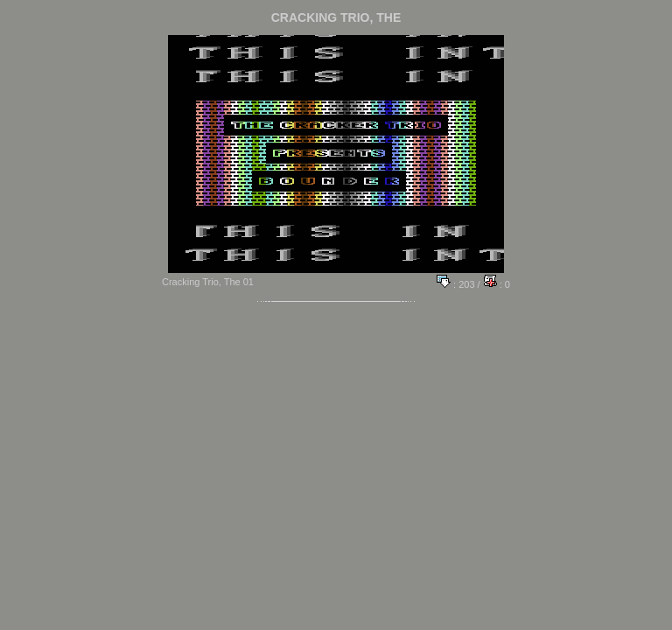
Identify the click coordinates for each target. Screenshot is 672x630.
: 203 (456, 284)
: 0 (497, 284)
